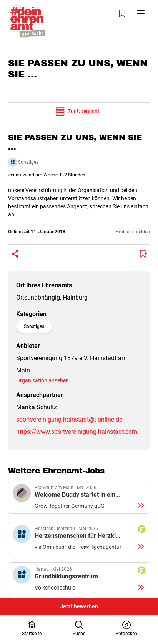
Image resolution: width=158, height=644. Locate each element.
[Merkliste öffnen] (122, 13)
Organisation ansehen (42, 380)
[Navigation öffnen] (141, 13)
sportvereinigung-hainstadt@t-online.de (69, 419)
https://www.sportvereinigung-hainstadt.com (77, 432)
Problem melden (133, 232)
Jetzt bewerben (79, 606)
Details (79, 497)
